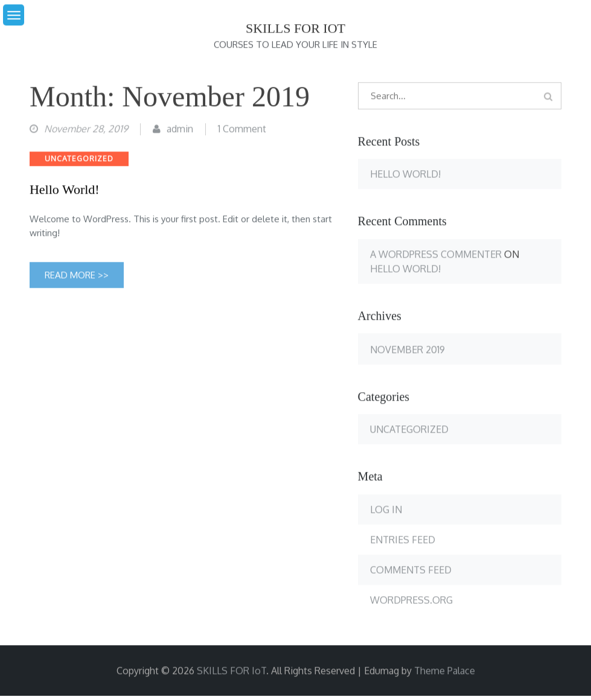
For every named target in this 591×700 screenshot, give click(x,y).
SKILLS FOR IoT (295, 29)
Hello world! (65, 190)
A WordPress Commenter (436, 254)
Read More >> (77, 275)
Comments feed (411, 570)
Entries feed (403, 540)
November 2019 (407, 350)
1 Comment (242, 129)
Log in (386, 510)
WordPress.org (411, 600)
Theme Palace (445, 671)
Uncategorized (79, 159)
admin (180, 129)
